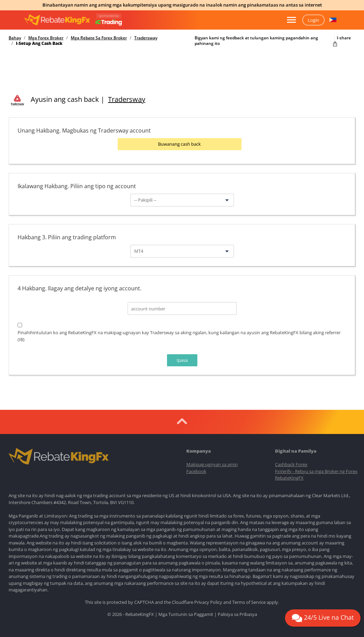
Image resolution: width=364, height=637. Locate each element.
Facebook (196, 471)
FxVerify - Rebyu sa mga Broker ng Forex (316, 471)
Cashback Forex (291, 464)
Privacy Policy (208, 602)
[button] (333, 20)
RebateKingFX (289, 478)
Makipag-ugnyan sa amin (212, 464)
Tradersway (146, 38)
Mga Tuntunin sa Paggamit (186, 614)
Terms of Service (249, 602)
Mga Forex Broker (46, 38)
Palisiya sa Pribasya (237, 614)
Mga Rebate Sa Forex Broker (99, 38)
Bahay (15, 38)
